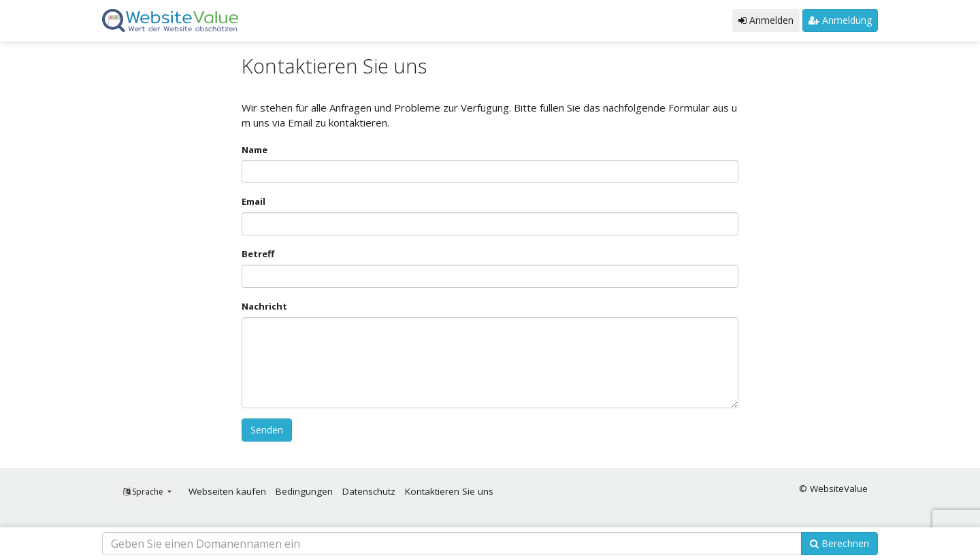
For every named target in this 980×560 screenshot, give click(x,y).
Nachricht (264, 306)
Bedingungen (304, 491)
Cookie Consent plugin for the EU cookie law (864, 533)
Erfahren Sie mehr (850, 481)
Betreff (258, 254)
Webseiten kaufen (227, 491)
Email (254, 201)
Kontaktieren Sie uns (449, 491)
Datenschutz (369, 491)
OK (864, 509)
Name (255, 150)
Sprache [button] (144, 492)
